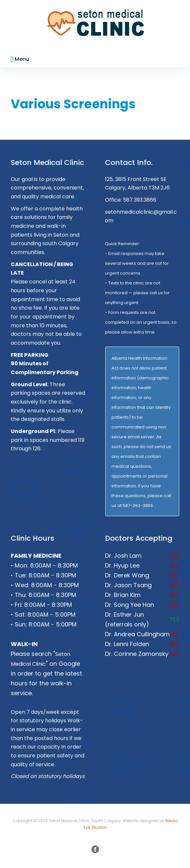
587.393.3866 (140, 200)
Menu (20, 59)
